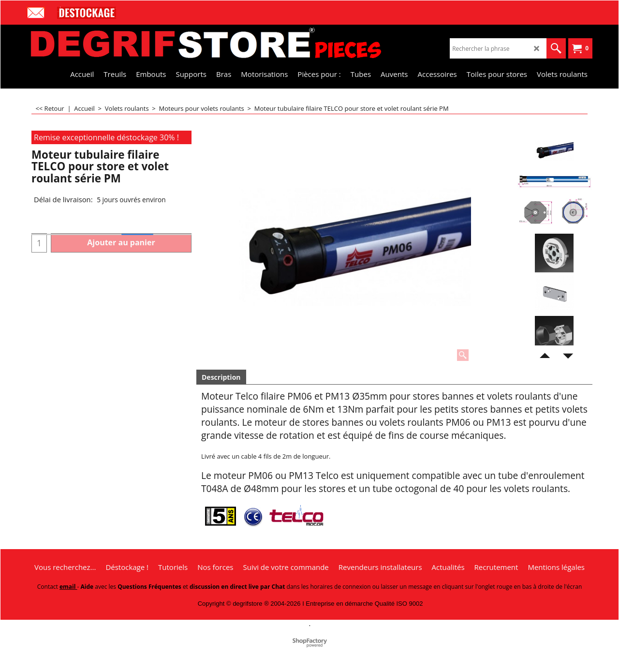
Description (221, 377)
